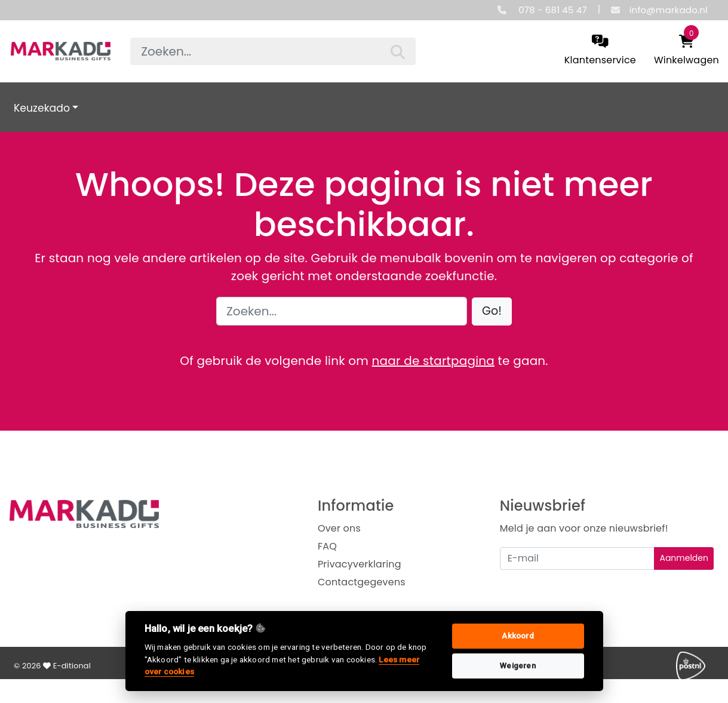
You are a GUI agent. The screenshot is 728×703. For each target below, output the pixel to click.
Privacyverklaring (360, 564)
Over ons (339, 528)
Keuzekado (42, 108)
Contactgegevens (362, 582)
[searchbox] (273, 51)
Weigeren (518, 666)
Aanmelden (684, 558)
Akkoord (517, 636)
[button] (492, 311)
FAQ (327, 546)
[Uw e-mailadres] (578, 558)
